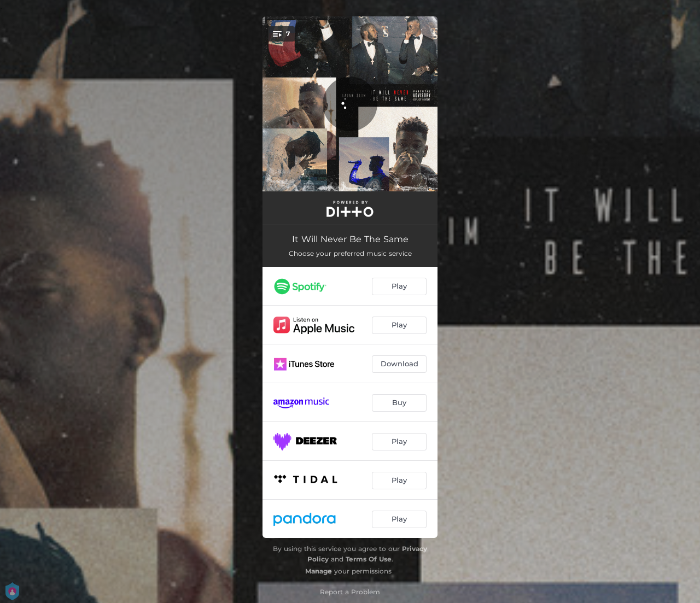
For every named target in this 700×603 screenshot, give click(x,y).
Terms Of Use (369, 559)
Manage (319, 571)
